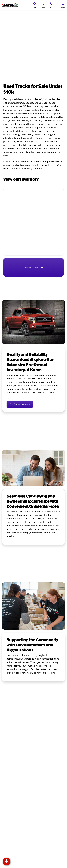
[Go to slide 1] (25, 230)
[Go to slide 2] (29, 230)
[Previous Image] (7, 211)
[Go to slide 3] (33, 230)
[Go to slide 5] (41, 230)
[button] (35, 5)
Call (51, 8)
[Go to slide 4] (37, 230)
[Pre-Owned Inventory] (20, 404)
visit (35, 8)
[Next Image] (60, 211)
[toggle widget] (7, 861)
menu (63, 8)
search (43, 8)
